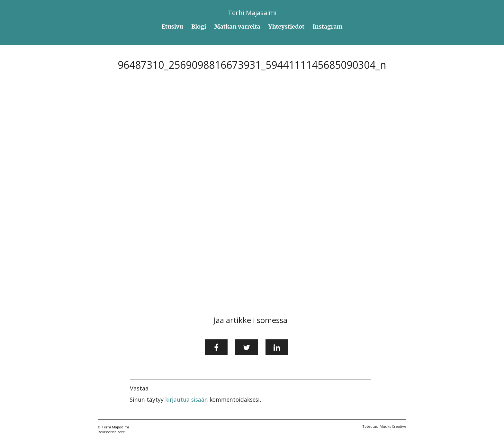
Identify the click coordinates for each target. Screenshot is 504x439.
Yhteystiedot (287, 27)
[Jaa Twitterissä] (247, 347)
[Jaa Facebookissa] (216, 347)
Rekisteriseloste (111, 432)
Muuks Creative (393, 426)
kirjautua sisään (187, 399)
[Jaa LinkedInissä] (277, 347)
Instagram (327, 27)
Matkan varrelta (237, 27)
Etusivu (172, 27)
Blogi (199, 27)
